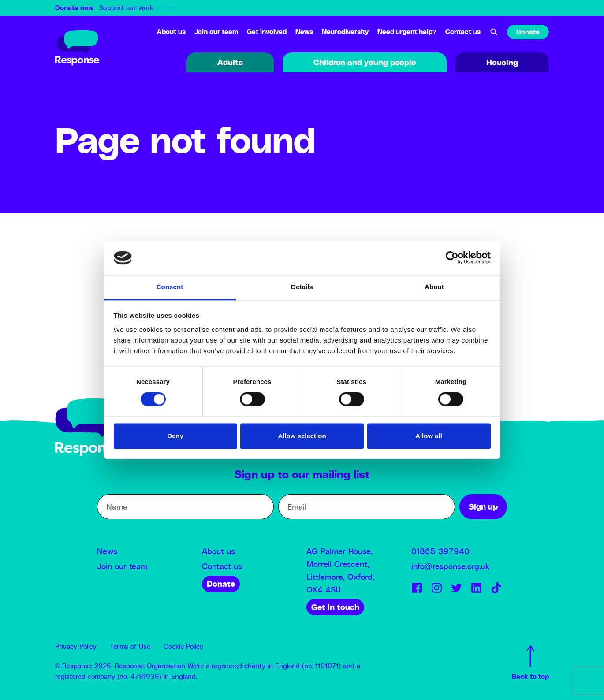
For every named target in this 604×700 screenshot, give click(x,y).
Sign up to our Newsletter (573, 679)
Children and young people (365, 63)
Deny (175, 436)
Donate (528, 32)
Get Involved (267, 32)
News (304, 32)
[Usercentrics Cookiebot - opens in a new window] (452, 258)
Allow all (429, 436)
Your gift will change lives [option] (138, 8)
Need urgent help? (407, 32)
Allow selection (302, 436)
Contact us (463, 32)
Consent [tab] (170, 287)
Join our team (216, 32)
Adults (230, 63)
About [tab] (434, 287)
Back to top (530, 663)
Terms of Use (130, 647)
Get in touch (335, 608)
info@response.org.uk (450, 567)
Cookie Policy (183, 647)
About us (171, 32)
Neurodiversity (345, 32)
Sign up (483, 507)
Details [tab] (302, 287)
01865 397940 (440, 552)
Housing (502, 63)
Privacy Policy (76, 647)
